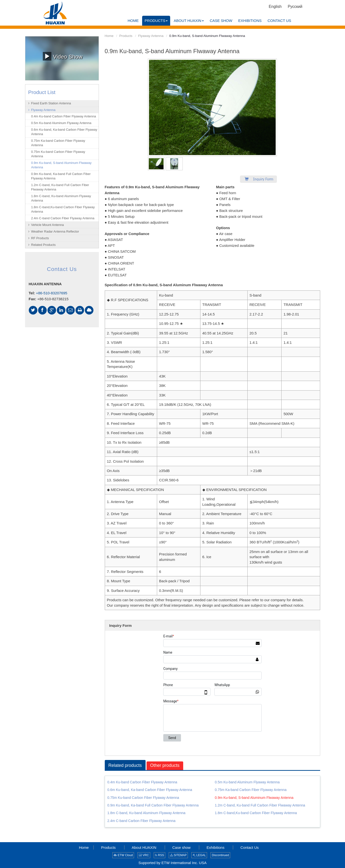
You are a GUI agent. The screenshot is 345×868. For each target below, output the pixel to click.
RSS (159, 855)
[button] (156, 21)
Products (126, 36)
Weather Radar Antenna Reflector (55, 231)
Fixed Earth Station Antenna (51, 103)
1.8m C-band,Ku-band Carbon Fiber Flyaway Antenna (256, 813)
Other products (165, 765)
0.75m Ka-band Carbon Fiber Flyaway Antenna (251, 790)
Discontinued (220, 855)
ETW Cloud (123, 855)
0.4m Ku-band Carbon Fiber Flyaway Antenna (142, 782)
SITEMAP (178, 855)
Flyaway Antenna (151, 36)
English (275, 7)
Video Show (63, 56)
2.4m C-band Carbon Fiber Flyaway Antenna (142, 821)
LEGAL (199, 855)
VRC (144, 855)
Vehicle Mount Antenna (48, 225)
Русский (295, 7)
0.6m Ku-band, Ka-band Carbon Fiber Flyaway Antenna (150, 790)
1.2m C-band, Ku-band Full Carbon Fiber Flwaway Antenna (260, 805)
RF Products (40, 238)
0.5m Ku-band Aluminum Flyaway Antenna (247, 782)
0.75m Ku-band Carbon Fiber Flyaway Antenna (143, 798)
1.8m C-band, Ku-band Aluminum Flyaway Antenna (147, 813)
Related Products (44, 245)
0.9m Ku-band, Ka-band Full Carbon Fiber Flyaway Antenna (153, 805)
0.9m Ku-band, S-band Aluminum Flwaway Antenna (254, 798)
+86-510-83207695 (52, 293)
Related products (125, 765)
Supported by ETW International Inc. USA (172, 863)
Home (109, 36)
